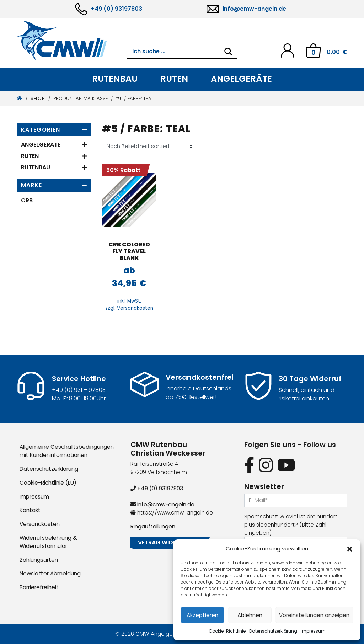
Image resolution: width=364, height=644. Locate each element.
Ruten (174, 79)
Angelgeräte (241, 79)
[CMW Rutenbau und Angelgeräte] (72, 41)
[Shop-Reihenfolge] (149, 147)
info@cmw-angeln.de (254, 9)
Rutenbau (115, 79)
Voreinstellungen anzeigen (314, 615)
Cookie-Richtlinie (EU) (48, 483)
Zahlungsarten (39, 560)
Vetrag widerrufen (167, 542)
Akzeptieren (202, 615)
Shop (38, 98)
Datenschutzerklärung (273, 631)
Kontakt (30, 510)
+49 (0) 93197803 (117, 9)
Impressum (313, 631)
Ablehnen (250, 615)
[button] (350, 549)
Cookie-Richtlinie (227, 631)
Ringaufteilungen (153, 526)
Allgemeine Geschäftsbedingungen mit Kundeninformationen (67, 451)
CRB (27, 200)
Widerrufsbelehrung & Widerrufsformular (48, 542)
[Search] (228, 52)
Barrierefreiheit (39, 587)
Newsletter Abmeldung (50, 573)
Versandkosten (135, 308)
